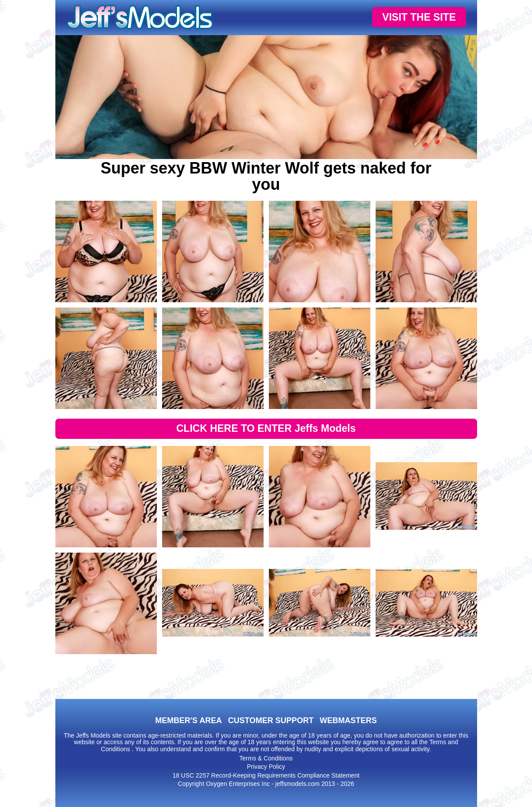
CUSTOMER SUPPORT (271, 720)
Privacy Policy (266, 767)
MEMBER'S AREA (188, 720)
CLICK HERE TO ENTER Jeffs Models (266, 428)
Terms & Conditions (266, 758)
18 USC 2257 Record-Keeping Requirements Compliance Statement (266, 775)
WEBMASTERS (348, 720)
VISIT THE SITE (419, 17)
